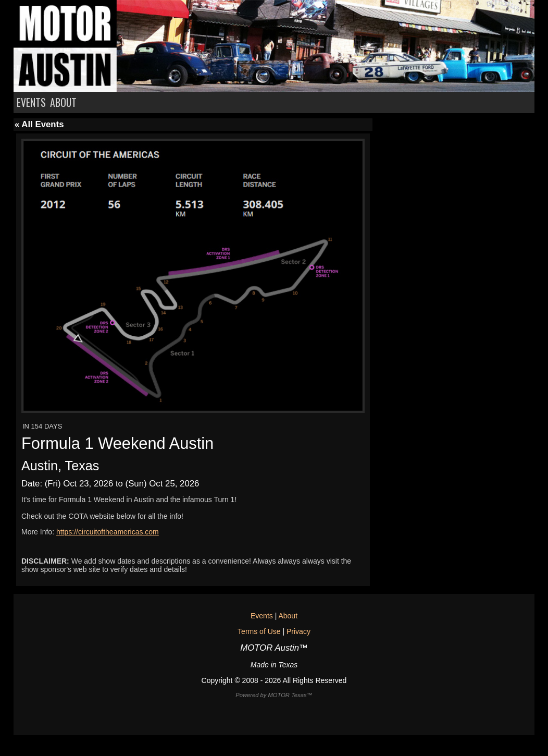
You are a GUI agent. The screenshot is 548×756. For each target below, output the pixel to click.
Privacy (298, 631)
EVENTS (31, 102)
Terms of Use (259, 631)
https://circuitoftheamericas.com (108, 532)
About (288, 616)
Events (262, 616)
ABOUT (63, 102)
